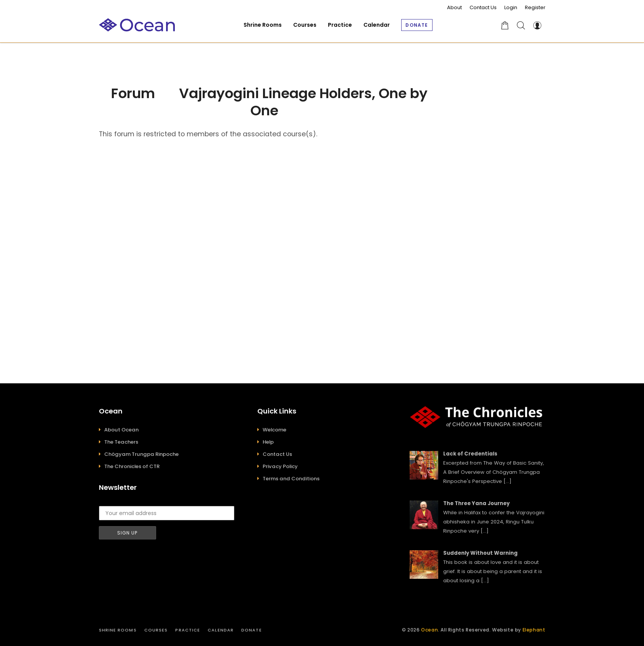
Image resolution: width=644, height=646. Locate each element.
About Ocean (121, 430)
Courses (156, 630)
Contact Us (483, 7)
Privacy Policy (280, 466)
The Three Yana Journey (476, 503)
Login (511, 7)
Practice (188, 630)
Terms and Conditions (291, 479)
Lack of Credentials (470, 454)
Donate (252, 630)
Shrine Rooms (118, 630)
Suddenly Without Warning (480, 553)
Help (268, 442)
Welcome (274, 430)
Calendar (221, 630)
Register (535, 7)
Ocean (429, 630)
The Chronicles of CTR (132, 466)
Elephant (534, 630)
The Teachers (121, 442)
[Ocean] (137, 25)
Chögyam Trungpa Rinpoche (141, 454)
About (454, 7)
